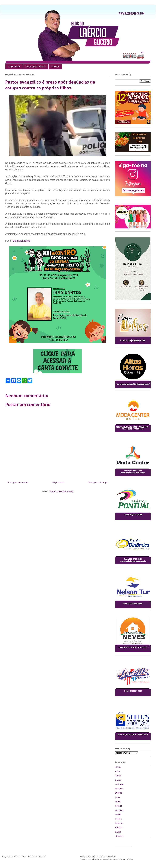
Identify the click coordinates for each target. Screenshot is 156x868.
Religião (119, 827)
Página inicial (14, 67)
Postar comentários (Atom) (61, 491)
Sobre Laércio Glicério (36, 67)
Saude (118, 832)
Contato (55, 67)
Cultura (118, 776)
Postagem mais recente (18, 483)
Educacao (119, 784)
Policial (118, 814)
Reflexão (119, 823)
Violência (119, 836)
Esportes (119, 789)
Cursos (118, 780)
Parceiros (119, 810)
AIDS (117, 771)
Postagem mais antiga (98, 483)
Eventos (119, 793)
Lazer (118, 797)
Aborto (118, 767)
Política (118, 819)
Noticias (119, 806)
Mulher (118, 802)
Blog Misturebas (22, 241)
